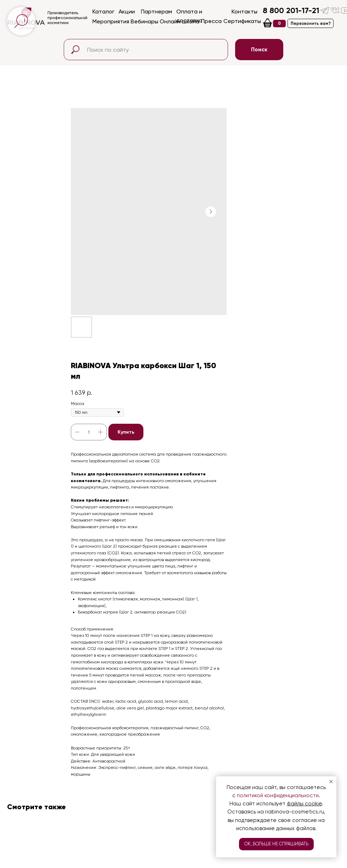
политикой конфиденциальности (278, 795)
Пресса (211, 21)
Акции (127, 12)
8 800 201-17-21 (291, 10)
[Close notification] (331, 782)
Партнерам (157, 12)
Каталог (103, 12)
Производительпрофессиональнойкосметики (67, 18)
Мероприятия (111, 21)
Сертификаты (242, 21)
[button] (311, 23)
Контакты (244, 12)
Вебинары (144, 21)
